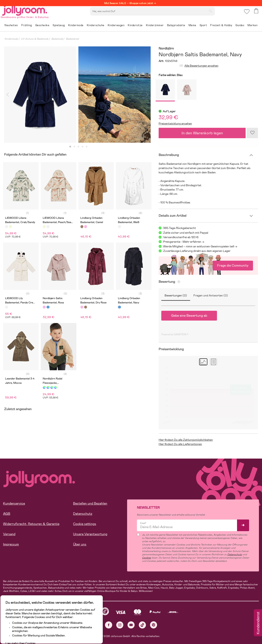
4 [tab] (82, 147)
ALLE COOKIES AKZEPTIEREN (31, 628)
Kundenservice (14, 503)
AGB (7, 514)
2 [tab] (74, 147)
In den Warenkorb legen (202, 133)
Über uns (80, 544)
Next (147, 95)
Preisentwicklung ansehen (175, 123)
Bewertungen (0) (176, 295)
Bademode (57, 39)
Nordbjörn (166, 49)
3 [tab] (78, 147)
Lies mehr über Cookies (24, 614)
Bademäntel (72, 39)
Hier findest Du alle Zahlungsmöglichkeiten (186, 440)
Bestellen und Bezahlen (90, 503)
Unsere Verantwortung (90, 534)
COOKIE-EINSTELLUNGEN (78, 628)
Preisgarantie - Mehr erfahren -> (184, 242)
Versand (9, 534)
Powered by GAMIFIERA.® (175, 334)
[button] (246, 15)
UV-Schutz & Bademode (35, 39)
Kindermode (11, 39)
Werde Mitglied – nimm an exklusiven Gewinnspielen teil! (199, 246)
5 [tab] (87, 147)
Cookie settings (85, 524)
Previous (8, 95)
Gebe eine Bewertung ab (189, 316)
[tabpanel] (40, 95)
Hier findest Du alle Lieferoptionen (180, 444)
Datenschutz (83, 514)
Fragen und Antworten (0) (211, 295)
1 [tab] (70, 147)
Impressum (11, 544)
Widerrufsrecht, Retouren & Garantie (31, 524)
